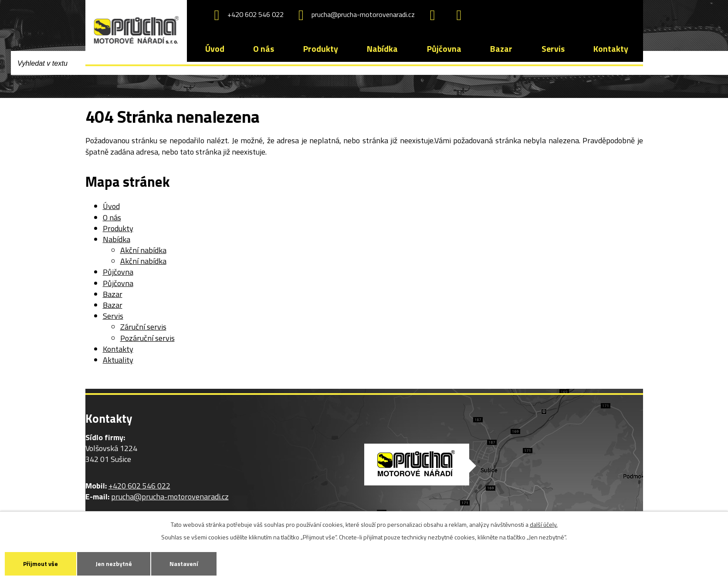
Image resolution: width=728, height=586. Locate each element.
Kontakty (611, 49)
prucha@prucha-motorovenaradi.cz (354, 15)
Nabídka (382, 49)
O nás (264, 49)
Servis (553, 49)
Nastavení (184, 564)
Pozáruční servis (147, 338)
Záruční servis (143, 327)
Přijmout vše (41, 564)
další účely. (544, 524)
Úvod (215, 49)
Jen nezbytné (114, 564)
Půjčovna (444, 49)
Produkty (321, 49)
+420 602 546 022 (246, 15)
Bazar (501, 49)
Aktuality (118, 360)
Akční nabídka (143, 250)
